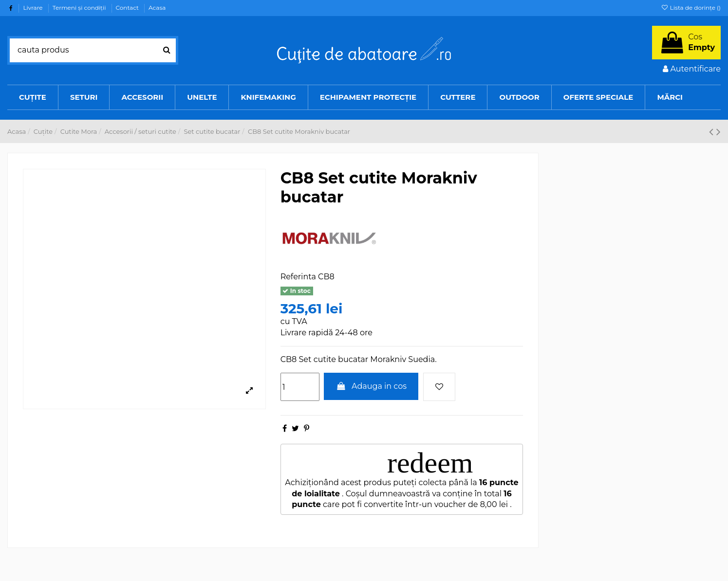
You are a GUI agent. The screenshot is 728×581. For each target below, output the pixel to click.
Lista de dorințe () (691, 8)
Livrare (33, 8)
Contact (128, 8)
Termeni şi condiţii (80, 8)
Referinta (298, 277)
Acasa (157, 8)
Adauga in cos (371, 386)
